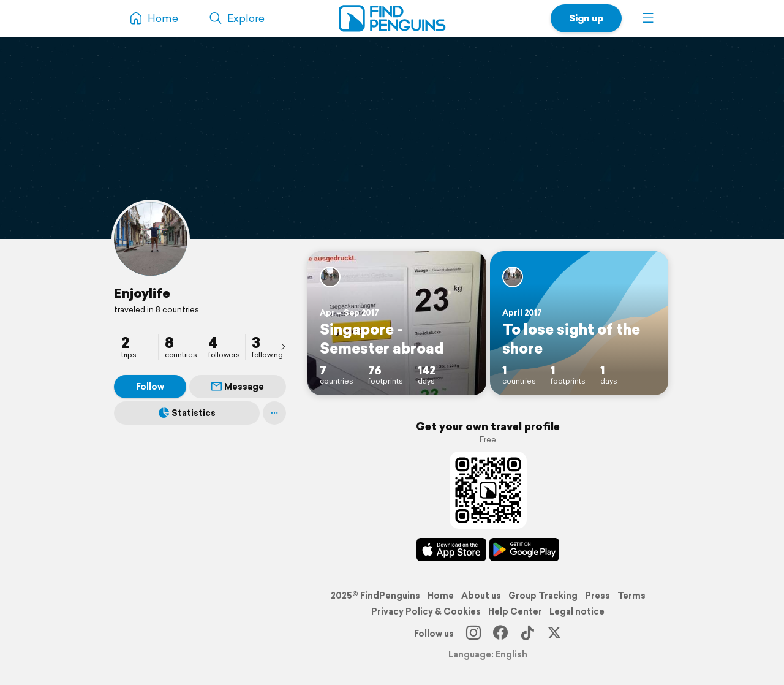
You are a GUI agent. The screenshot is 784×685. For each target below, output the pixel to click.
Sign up (586, 18)
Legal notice (577, 611)
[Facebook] (500, 634)
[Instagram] (473, 634)
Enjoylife (142, 293)
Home (441, 596)
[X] (554, 634)
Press (597, 596)
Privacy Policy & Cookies (426, 611)
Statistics (187, 413)
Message (238, 387)
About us (481, 596)
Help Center (515, 611)
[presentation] (283, 346)
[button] (648, 18)
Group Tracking (543, 596)
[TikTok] (527, 634)
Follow (150, 387)
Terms (631, 596)
